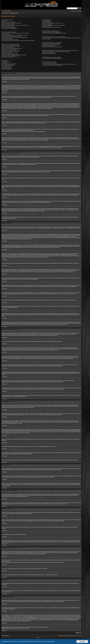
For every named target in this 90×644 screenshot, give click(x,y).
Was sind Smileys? (5, 63)
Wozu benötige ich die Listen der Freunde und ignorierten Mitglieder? (54, 37)
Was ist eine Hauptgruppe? (47, 26)
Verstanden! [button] (82, 642)
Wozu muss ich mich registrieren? (7, 20)
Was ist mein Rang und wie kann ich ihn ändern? (10, 40)
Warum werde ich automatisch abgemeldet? (9, 27)
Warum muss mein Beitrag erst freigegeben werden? (10, 56)
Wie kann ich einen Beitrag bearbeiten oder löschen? (11, 45)
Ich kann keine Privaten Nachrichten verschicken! (50, 31)
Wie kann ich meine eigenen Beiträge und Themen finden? (52, 47)
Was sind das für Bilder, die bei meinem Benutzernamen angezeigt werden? (14, 37)
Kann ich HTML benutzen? (6, 62)
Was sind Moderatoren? (46, 21)
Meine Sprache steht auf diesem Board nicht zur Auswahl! (11, 36)
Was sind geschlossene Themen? (7, 68)
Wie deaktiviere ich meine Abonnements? (49, 54)
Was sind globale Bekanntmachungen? (8, 65)
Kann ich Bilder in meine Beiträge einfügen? (9, 64)
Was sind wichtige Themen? (6, 67)
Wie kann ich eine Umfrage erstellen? (8, 47)
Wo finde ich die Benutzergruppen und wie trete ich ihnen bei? (53, 23)
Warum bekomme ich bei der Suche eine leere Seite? (51, 45)
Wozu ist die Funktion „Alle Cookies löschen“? (9, 28)
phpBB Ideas (54, 608)
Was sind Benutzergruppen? (47, 22)
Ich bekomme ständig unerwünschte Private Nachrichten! (52, 32)
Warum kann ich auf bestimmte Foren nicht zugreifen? (11, 51)
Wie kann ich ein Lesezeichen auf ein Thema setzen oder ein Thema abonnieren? (56, 52)
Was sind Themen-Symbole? (6, 69)
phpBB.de (75, 187)
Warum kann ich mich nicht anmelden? (8, 24)
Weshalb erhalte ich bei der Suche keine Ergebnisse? (51, 44)
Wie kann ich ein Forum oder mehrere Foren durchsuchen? (52, 43)
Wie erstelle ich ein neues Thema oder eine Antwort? (10, 44)
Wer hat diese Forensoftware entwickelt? (49, 62)
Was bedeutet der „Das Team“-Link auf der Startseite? (51, 27)
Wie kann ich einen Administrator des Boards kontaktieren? (52, 65)
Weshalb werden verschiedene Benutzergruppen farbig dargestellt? (54, 25)
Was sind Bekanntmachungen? (7, 66)
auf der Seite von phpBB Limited (34, 602)
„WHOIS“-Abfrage (5, 616)
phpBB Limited (67, 187)
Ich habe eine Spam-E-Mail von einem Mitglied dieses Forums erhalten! (54, 33)
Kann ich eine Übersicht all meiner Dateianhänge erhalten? (52, 58)
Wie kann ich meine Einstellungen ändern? (9, 32)
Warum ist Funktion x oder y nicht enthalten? (50, 63)
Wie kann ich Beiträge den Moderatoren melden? (10, 54)
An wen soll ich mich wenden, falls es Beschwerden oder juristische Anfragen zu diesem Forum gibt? (59, 64)
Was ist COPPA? (4, 21)
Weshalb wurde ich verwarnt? (7, 53)
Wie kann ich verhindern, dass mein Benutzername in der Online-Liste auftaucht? (15, 33)
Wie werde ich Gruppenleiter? (47, 24)
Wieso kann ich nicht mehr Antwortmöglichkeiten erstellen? (12, 48)
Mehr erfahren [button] (51, 641)
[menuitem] (9, 11)
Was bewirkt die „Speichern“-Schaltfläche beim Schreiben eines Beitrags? (14, 55)
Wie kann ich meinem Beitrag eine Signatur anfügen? (11, 46)
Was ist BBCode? (5, 61)
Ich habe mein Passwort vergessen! (8, 26)
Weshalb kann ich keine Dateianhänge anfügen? (10, 52)
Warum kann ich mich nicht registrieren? (8, 22)
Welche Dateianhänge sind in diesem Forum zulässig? (51, 57)
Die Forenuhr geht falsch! (6, 34)
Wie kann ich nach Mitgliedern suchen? (49, 46)
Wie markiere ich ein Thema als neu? (8, 57)
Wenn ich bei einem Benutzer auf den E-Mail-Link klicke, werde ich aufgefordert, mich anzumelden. (18, 41)
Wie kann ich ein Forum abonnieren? (48, 53)
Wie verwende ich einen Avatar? (7, 38)
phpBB (37, 638)
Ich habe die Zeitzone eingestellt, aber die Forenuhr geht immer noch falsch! (14, 35)
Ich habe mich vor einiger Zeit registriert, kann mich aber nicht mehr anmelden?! (15, 25)
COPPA (62, 104)
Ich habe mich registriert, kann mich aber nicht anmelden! (11, 23)
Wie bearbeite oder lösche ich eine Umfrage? (9, 50)
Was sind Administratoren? (47, 20)
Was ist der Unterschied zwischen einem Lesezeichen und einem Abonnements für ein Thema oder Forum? (60, 50)
